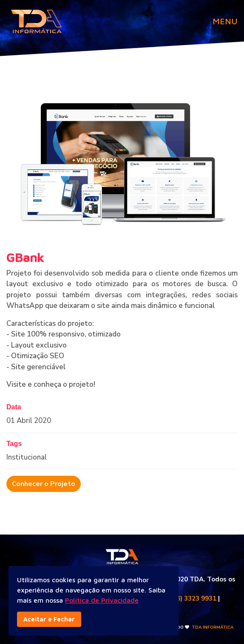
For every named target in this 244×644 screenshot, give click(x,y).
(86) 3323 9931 (193, 598)
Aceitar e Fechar (49, 619)
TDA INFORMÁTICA (213, 627)
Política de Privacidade (102, 600)
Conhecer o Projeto (44, 484)
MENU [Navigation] (225, 21)
